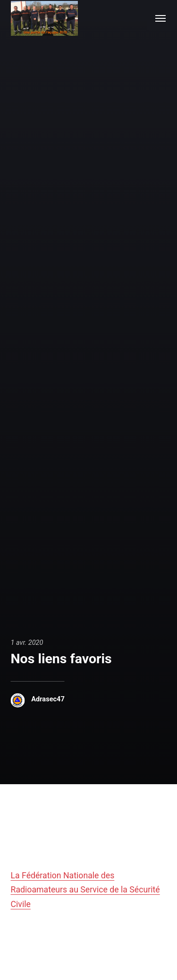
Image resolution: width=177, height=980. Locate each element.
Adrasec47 (48, 699)
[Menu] (161, 18)
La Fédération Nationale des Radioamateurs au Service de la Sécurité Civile (85, 890)
